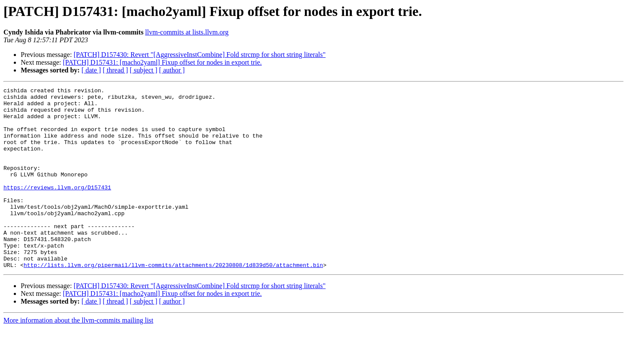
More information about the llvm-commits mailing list (78, 356)
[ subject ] (144, 70)
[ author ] (172, 70)
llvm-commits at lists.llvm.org (187, 32)
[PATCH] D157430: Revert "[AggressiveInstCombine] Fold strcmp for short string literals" (200, 55)
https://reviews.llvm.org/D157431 (57, 208)
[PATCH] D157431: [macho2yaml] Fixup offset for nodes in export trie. (162, 62)
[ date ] (91, 70)
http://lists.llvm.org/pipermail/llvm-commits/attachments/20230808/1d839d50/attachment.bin (173, 301)
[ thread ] (115, 70)
